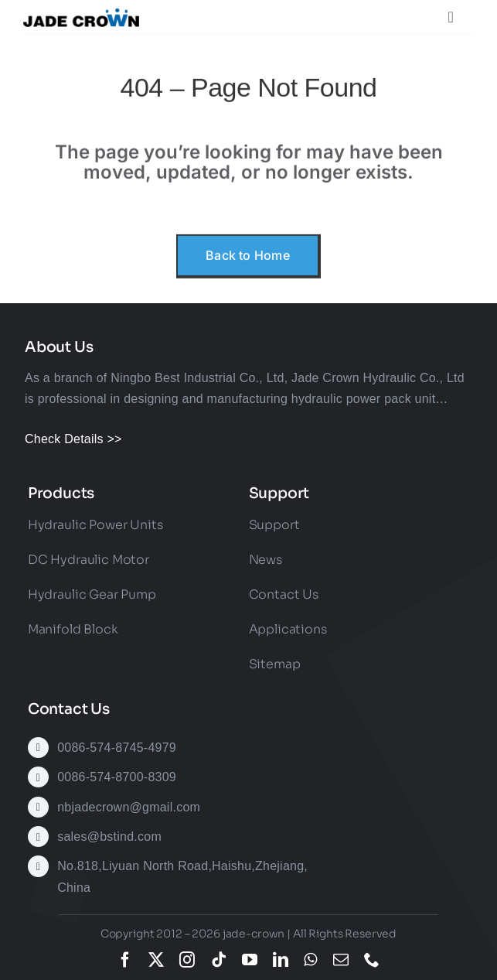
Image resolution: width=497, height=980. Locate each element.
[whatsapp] (310, 960)
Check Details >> (73, 439)
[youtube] (250, 960)
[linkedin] (281, 960)
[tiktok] (219, 960)
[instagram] (187, 960)
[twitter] (156, 960)
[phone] (372, 960)
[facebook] (125, 960)
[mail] (341, 960)
